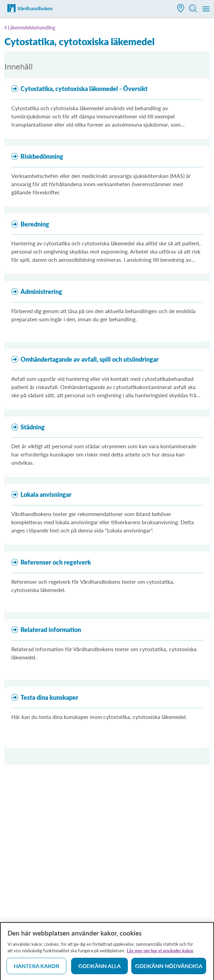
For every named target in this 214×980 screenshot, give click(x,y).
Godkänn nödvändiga (169, 968)
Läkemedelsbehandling (31, 28)
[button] (181, 9)
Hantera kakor (36, 968)
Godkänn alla (99, 968)
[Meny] (206, 9)
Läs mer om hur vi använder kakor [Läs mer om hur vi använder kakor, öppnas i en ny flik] (160, 953)
